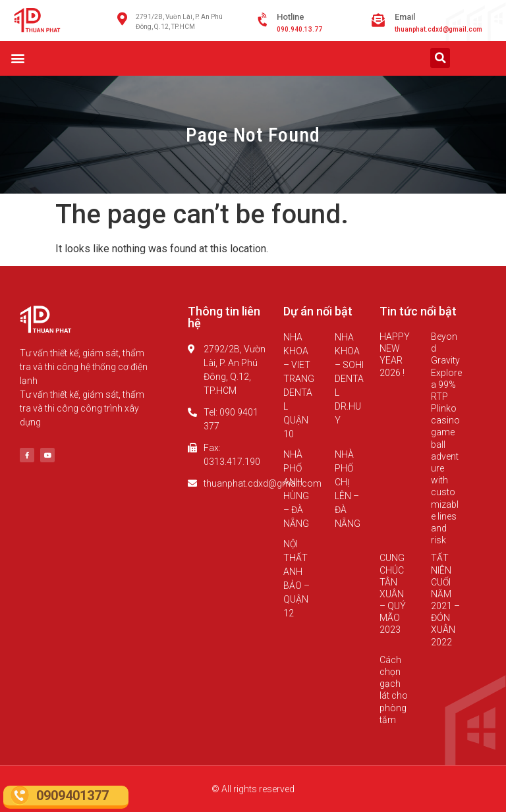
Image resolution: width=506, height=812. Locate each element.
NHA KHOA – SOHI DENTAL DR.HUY (349, 379)
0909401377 (72, 796)
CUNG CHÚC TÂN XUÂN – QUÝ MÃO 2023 (393, 594)
